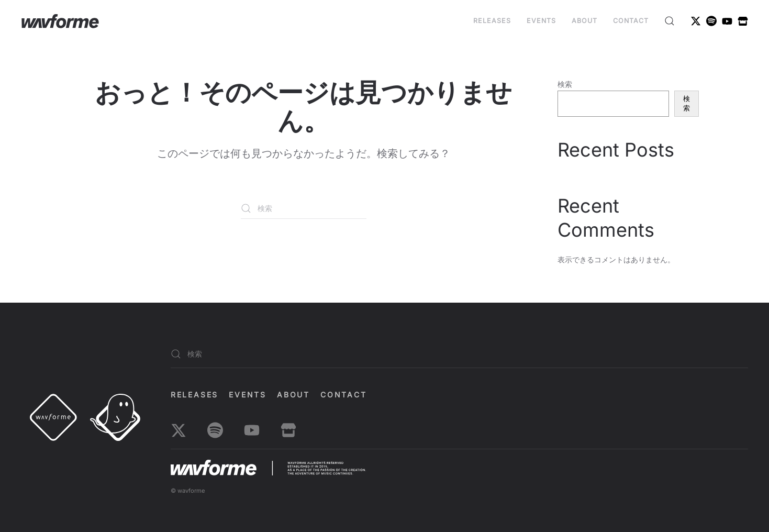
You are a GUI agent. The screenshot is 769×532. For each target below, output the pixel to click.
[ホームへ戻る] (60, 21)
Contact (631, 21)
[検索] (304, 208)
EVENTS (541, 21)
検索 (565, 84)
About (584, 21)
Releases (492, 21)
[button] (670, 21)
